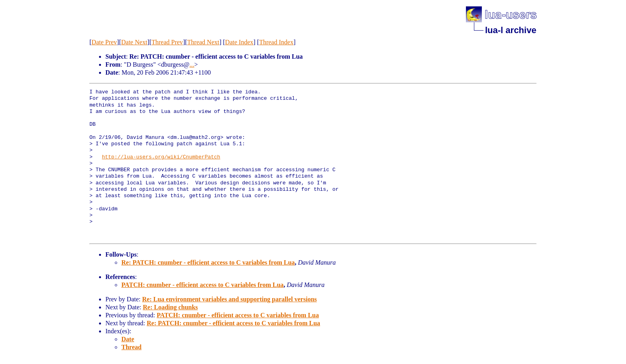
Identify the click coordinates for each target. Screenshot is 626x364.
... (192, 64)
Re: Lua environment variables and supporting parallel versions (230, 299)
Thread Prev (167, 42)
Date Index (239, 42)
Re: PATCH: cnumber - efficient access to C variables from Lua (208, 262)
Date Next (134, 42)
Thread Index (276, 42)
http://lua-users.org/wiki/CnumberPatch (161, 157)
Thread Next (203, 42)
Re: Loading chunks (170, 307)
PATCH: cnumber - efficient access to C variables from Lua (202, 285)
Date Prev (104, 42)
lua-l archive (511, 30)
